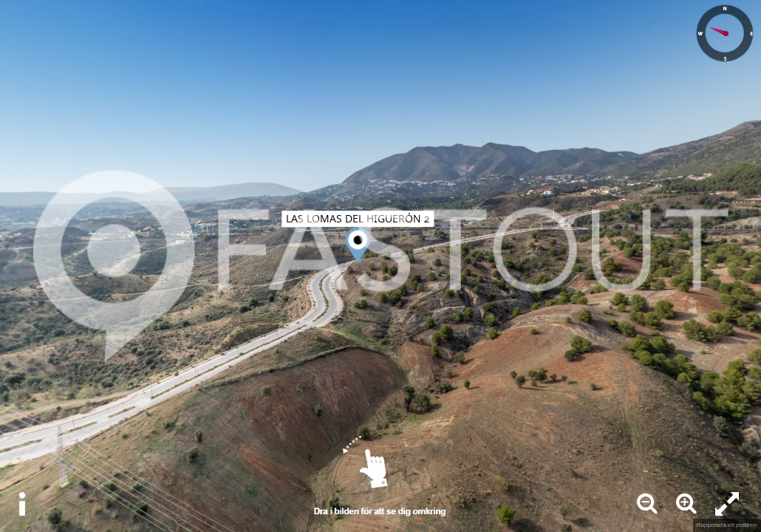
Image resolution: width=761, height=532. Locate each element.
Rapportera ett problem (727, 525)
